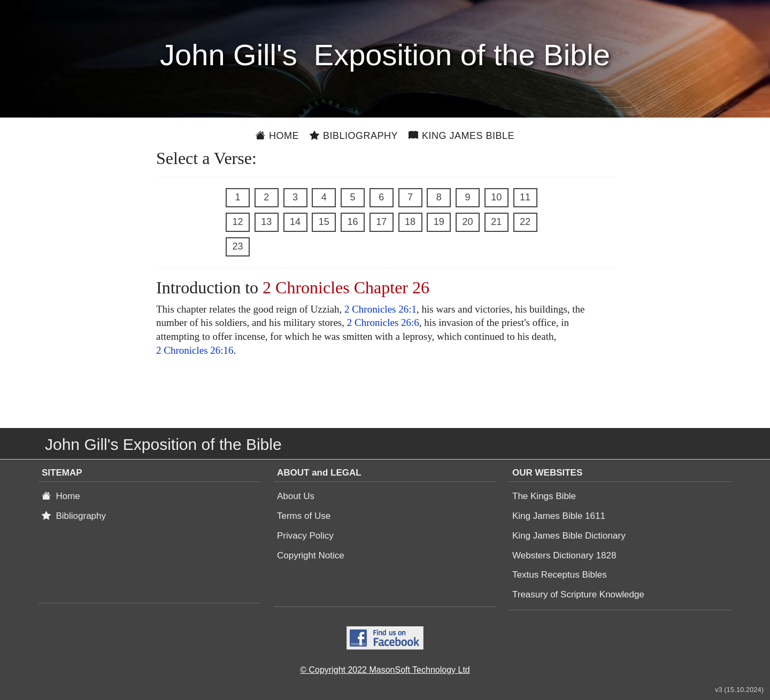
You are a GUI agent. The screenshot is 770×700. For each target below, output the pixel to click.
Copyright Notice (311, 555)
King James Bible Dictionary (569, 536)
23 (237, 246)
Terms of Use (304, 516)
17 (381, 222)
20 (467, 222)
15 (324, 222)
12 (237, 222)
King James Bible (461, 136)
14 (295, 222)
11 (525, 197)
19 (439, 222)
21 (496, 222)
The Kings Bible (544, 496)
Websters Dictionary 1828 (564, 555)
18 (410, 222)
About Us (296, 496)
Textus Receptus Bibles (560, 575)
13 (266, 222)
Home (277, 136)
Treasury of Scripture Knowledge (578, 594)
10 (496, 197)
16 (352, 222)
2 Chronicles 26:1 (380, 309)
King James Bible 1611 (559, 516)
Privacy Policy (305, 536)
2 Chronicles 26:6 (383, 322)
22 (525, 222)
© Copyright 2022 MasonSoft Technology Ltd (385, 670)
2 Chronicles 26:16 (195, 350)
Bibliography (354, 136)
